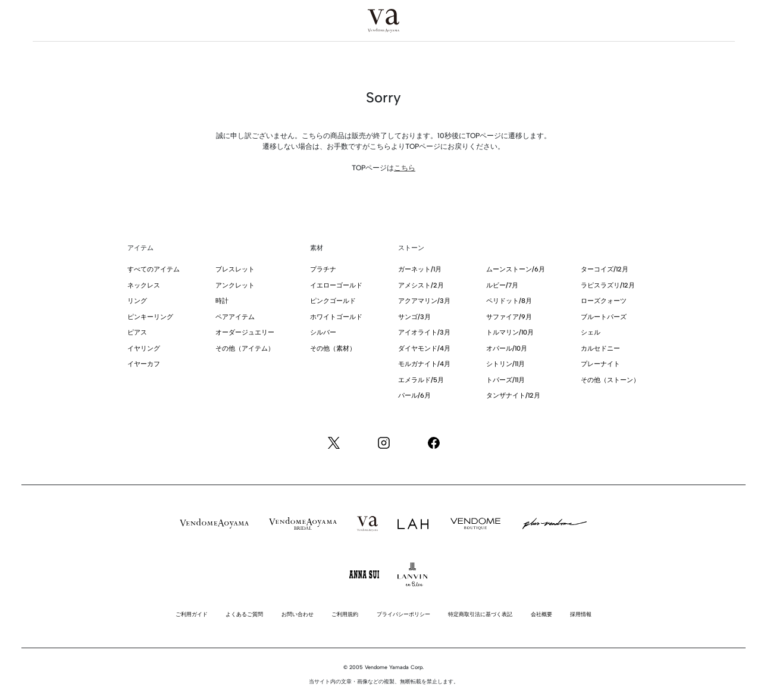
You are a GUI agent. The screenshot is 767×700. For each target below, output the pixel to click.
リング (137, 301)
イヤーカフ (144, 364)
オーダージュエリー (245, 332)
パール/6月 (414, 396)
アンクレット (235, 285)
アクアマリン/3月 (424, 301)
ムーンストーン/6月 (516, 269)
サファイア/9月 (509, 317)
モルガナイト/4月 (424, 364)
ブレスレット (235, 269)
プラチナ (323, 269)
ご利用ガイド (192, 614)
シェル (591, 332)
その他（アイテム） (245, 349)
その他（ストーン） (610, 380)
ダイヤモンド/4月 (424, 349)
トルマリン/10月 (510, 332)
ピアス (137, 332)
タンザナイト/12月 (513, 396)
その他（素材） (333, 349)
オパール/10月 (507, 349)
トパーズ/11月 (505, 380)
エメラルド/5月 (421, 380)
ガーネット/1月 (420, 269)
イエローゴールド (336, 285)
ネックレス (144, 285)
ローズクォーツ (604, 301)
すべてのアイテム (154, 269)
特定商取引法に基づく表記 (480, 614)
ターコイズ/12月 (605, 269)
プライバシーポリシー (403, 614)
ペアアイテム (235, 317)
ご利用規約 (345, 614)
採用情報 (581, 614)
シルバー (323, 332)
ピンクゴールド (333, 301)
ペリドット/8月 (509, 301)
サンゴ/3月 (414, 317)
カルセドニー (600, 349)
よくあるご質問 (244, 614)
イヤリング (144, 349)
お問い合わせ (298, 614)
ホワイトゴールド (336, 317)
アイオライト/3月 (424, 332)
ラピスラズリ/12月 (608, 285)
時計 (222, 301)
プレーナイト (600, 364)
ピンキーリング (150, 317)
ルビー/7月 (502, 285)
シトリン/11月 (505, 364)
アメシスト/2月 (421, 285)
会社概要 (541, 614)
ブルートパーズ (604, 317)
